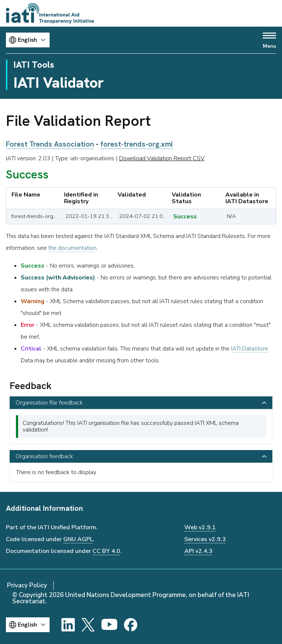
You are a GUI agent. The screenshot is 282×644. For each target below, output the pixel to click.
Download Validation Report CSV (162, 158)
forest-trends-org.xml (137, 144)
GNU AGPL (78, 539)
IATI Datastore (249, 349)
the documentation (72, 248)
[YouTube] (109, 625)
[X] (88, 625)
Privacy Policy (27, 585)
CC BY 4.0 (106, 551)
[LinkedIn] (68, 625)
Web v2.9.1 (200, 527)
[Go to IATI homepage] (50, 13)
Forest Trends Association (50, 144)
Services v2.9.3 (205, 539)
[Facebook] (131, 625)
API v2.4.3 (198, 551)
